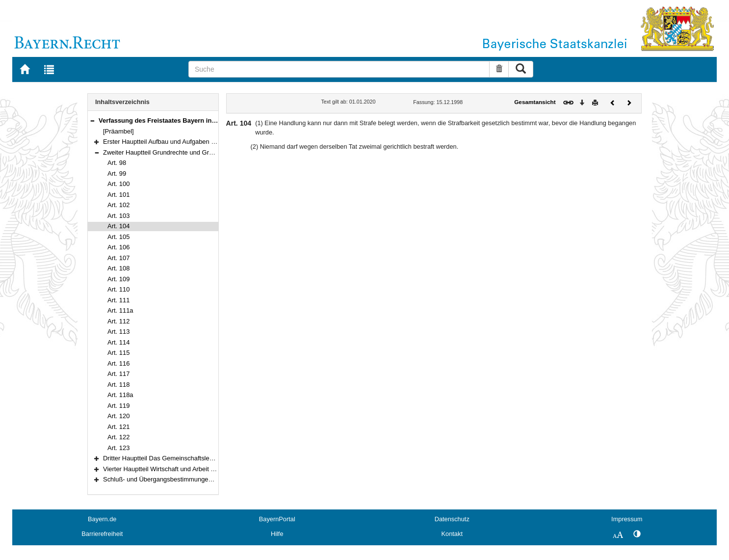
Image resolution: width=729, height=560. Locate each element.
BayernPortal (277, 519)
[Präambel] (118, 131)
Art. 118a (120, 395)
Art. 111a (120, 310)
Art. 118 (118, 385)
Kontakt (452, 534)
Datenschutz (452, 519)
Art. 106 (118, 247)
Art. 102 (118, 205)
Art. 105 (118, 237)
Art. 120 (118, 416)
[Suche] (339, 69)
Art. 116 (118, 363)
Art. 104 (118, 226)
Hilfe (277, 534)
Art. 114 (118, 342)
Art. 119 (118, 406)
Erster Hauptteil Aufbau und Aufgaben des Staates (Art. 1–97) (190, 142)
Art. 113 (118, 332)
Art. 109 (118, 279)
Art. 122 (118, 437)
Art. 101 (118, 195)
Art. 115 (118, 353)
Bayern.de (102, 519)
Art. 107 (118, 258)
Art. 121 (118, 427)
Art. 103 (118, 216)
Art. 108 (118, 268)
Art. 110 (118, 289)
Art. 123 (118, 448)
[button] (92, 120)
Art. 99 (117, 173)
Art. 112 (118, 321)
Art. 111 (118, 300)
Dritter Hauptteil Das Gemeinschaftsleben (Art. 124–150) (183, 458)
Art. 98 (117, 163)
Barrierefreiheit (102, 534)
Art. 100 (118, 184)
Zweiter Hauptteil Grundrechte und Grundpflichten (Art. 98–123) (193, 152)
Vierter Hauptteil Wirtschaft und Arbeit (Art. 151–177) (177, 469)
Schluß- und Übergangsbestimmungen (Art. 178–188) (179, 479)
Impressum (627, 519)
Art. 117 (118, 374)
